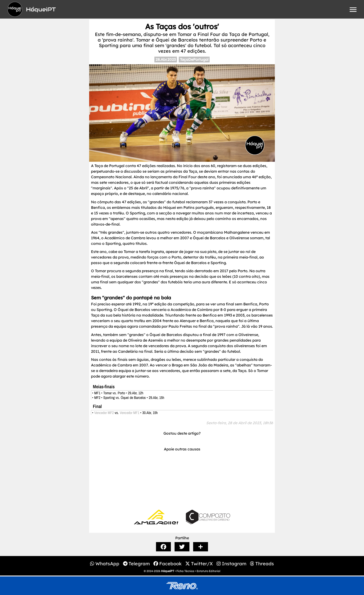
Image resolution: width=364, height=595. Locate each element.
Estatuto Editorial (208, 571)
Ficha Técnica (185, 571)
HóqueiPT (168, 571)
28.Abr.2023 (166, 59)
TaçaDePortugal (194, 59)
